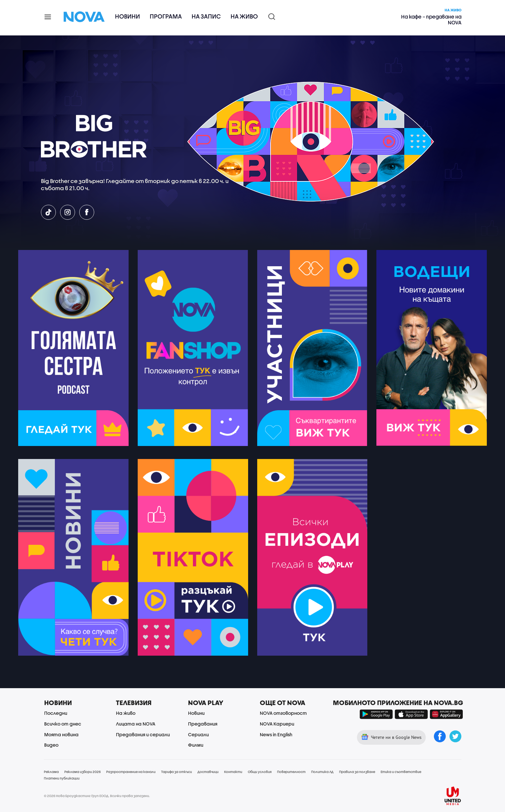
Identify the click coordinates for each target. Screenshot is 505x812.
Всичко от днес (63, 724)
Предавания (203, 724)
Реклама (51, 772)
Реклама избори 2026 (82, 772)
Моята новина (61, 734)
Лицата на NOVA (136, 724)
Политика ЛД (322, 772)
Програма (166, 16)
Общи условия (260, 772)
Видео (51, 745)
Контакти (233, 772)
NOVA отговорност (283, 713)
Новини (127, 16)
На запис (206, 16)
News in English (276, 734)
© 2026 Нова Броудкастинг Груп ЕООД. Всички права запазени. (97, 796)
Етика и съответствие (401, 772)
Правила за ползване (357, 772)
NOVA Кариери (277, 724)
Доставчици (208, 772)
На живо (244, 16)
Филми (196, 745)
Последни (56, 713)
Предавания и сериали (143, 734)
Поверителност (291, 772)
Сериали (198, 734)
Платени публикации (62, 778)
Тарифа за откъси (177, 772)
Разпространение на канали (131, 772)
